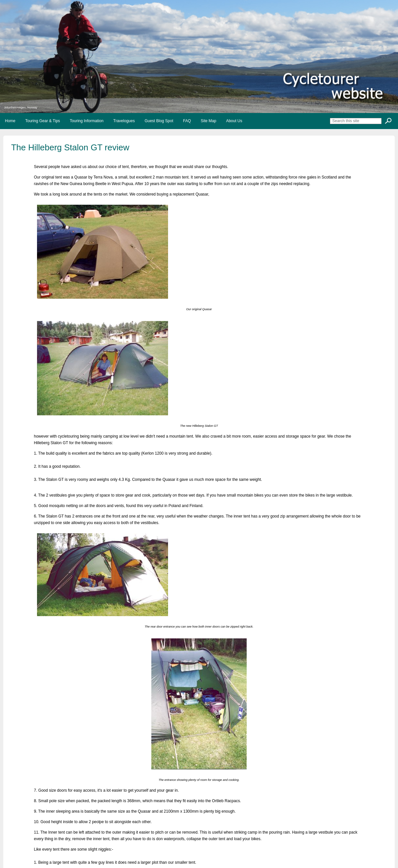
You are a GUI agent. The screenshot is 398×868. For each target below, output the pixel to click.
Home (10, 121)
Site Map (208, 121)
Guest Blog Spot (159, 121)
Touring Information (87, 121)
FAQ (187, 121)
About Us (234, 121)
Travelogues (124, 121)
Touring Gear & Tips (43, 121)
